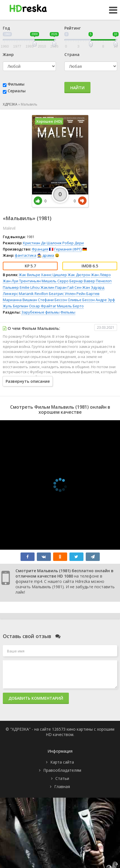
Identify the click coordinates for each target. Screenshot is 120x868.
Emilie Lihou (30, 287)
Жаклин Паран (54, 287)
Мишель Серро (55, 281)
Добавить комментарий (36, 698)
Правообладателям (62, 770)
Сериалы (17, 91)
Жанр (8, 54)
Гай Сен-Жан (79, 287)
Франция (40, 249)
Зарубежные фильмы (40, 312)
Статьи (62, 778)
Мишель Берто (70, 306)
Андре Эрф (105, 300)
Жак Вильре (30, 275)
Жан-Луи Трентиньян (22, 281)
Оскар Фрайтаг (43, 306)
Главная (62, 787)
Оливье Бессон (81, 300)
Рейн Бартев (88, 294)
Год (6, 28)
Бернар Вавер (82, 281)
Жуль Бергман (15, 306)
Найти (77, 88)
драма (48, 255)
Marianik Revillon (33, 294)
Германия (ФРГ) (68, 249)
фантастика (26, 255)
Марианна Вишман (20, 300)
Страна (72, 54)
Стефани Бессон (52, 300)
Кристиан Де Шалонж (42, 243)
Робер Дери (73, 243)
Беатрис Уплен (62, 294)
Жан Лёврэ (101, 275)
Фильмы (16, 84)
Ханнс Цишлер (54, 275)
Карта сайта (62, 762)
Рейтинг (73, 28)
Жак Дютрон (79, 275)
